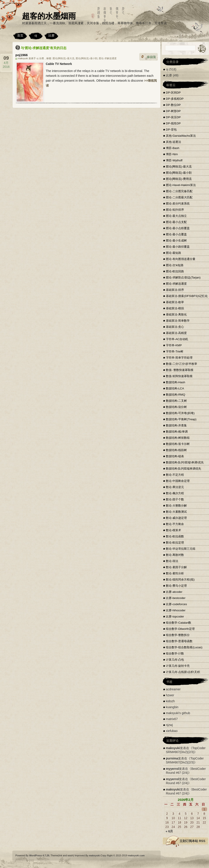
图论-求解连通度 (108, 58)
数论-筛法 (172, 561)
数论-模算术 (173, 530)
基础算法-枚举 (175, 302)
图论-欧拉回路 (175, 271)
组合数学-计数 (175, 653)
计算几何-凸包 (175, 660)
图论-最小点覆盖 (176, 234)
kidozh (170, 701)
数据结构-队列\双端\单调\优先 (185, 462)
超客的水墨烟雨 (49, 16)
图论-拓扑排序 (175, 210)
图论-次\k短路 (175, 265)
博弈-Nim (172, 154)
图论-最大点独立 (176, 216)
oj (36, 35)
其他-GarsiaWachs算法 (181, 136)
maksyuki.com (136, 855)
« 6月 (169, 831)
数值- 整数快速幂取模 (180, 370)
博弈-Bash (173, 148)
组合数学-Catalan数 (179, 623)
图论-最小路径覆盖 (178, 247)
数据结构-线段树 (176, 450)
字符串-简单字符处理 (179, 358)
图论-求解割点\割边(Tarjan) (183, 277)
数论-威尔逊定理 (176, 518)
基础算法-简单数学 (178, 321)
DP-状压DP (173, 117)
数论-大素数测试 (176, 512)
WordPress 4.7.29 (39, 855)
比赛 (51, 35)
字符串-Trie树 (175, 351)
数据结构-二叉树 (176, 401)
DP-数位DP (173, 105)
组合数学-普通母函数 (179, 641)
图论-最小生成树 (176, 240)
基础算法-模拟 (175, 308)
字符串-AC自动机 (177, 339)
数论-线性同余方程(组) (180, 580)
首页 (20, 35)
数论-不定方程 (175, 475)
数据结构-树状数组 (178, 438)
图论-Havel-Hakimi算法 (181, 185)
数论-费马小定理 (176, 586)
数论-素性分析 (175, 573)
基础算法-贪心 (175, 327)
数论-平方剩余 (175, 524)
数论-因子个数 (175, 499)
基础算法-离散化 (176, 314)
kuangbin (172, 707)
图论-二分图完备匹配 (179, 191)
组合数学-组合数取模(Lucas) (184, 647)
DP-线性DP (173, 123)
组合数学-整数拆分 (178, 635)
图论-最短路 (173, 253)
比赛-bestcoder (176, 598)
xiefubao (172, 731)
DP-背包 (171, 130)
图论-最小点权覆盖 (178, 228)
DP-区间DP (173, 93)
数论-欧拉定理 (175, 543)
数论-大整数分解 (176, 506)
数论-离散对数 (175, 555)
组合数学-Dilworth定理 (180, 629)
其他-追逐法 (173, 142)
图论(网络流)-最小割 (87, 58)
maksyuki (173, 748)
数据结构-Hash (176, 382)
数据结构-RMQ (176, 395)
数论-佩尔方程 (175, 493)
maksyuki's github (178, 713)
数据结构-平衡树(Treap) (181, 419)
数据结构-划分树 (176, 407)
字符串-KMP (174, 345)
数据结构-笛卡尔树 (178, 444)
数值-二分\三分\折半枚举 (181, 364)
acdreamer (173, 689)
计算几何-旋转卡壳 (178, 666)
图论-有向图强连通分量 (181, 259)
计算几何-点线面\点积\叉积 (183, 672)
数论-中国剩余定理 (178, 481)
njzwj (169, 725)
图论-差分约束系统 (178, 204)
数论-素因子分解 (176, 567)
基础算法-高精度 (176, 333)
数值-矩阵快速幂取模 (179, 376)
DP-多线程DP (175, 99)
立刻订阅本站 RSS (192, 841)
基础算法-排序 (175, 290)
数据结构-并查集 (176, 425)
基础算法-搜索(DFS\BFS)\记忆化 (187, 296)
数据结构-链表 (175, 456)
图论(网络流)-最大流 (63, 58)
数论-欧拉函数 (175, 536)
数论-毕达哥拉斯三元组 (181, 549)
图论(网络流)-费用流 (179, 179)
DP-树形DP (173, 111)
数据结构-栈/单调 (177, 432)
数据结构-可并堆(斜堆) (180, 413)
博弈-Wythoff (174, 160)
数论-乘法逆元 (175, 487)
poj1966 (22, 55)
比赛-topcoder (175, 616)
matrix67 (172, 719)
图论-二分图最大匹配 (179, 197)
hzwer (170, 695)
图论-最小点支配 (176, 222)
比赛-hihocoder (176, 610)
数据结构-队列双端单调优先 (183, 469)
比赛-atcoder (174, 592)
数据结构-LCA (175, 388)
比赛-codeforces (176, 604)
